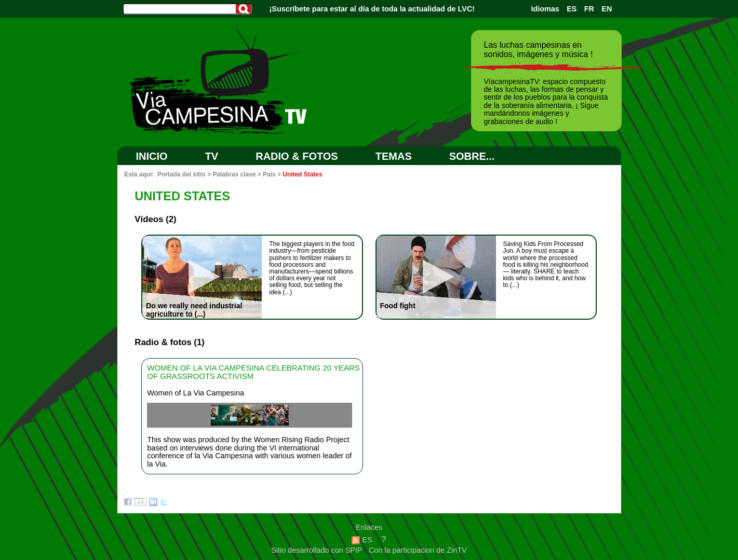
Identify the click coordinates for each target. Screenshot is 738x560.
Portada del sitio (182, 174)
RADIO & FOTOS (297, 156)
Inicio (152, 156)
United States (302, 174)
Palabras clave (234, 174)
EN (607, 9)
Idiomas (545, 9)
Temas (394, 156)
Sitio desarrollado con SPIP (318, 550)
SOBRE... (472, 156)
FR (589, 9)
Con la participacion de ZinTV (418, 550)
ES (572, 9)
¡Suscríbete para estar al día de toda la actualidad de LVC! (372, 9)
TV (212, 156)
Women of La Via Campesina (196, 393)
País (269, 174)
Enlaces (369, 527)
